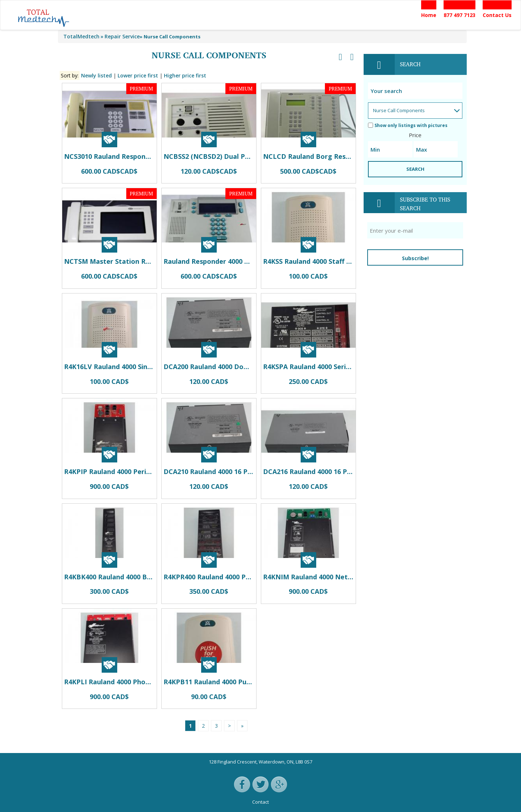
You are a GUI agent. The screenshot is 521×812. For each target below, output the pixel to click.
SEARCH (415, 169)
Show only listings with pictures (408, 125)
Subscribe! (415, 258)
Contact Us (497, 15)
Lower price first (138, 75)
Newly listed (96, 75)
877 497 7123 (459, 15)
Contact (260, 802)
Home (429, 15)
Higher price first (185, 75)
